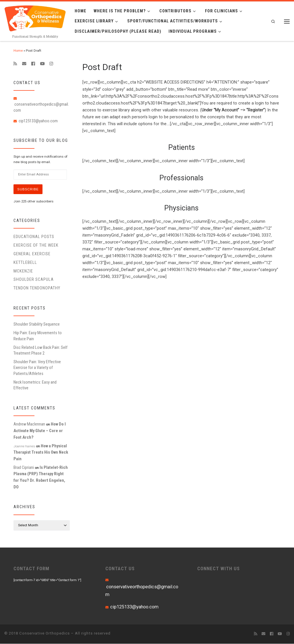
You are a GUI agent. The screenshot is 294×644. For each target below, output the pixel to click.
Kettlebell (25, 263)
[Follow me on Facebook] (33, 64)
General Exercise (32, 254)
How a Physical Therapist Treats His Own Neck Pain (41, 452)
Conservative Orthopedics (45, 634)
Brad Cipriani (24, 468)
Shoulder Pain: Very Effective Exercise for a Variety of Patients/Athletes (37, 368)
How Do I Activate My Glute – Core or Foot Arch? (40, 431)
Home (18, 51)
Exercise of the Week (36, 245)
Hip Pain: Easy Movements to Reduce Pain (38, 336)
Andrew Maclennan (29, 424)
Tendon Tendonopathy (37, 288)
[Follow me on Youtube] (42, 64)
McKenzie (23, 271)
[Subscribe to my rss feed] (15, 64)
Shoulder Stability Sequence (37, 324)
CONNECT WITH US (218, 569)
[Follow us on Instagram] (51, 64)
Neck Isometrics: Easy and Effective (35, 385)
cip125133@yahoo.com (38, 121)
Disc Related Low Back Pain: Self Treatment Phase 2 (40, 350)
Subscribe (28, 189)
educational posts (34, 237)
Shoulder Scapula (34, 280)
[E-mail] (24, 64)
